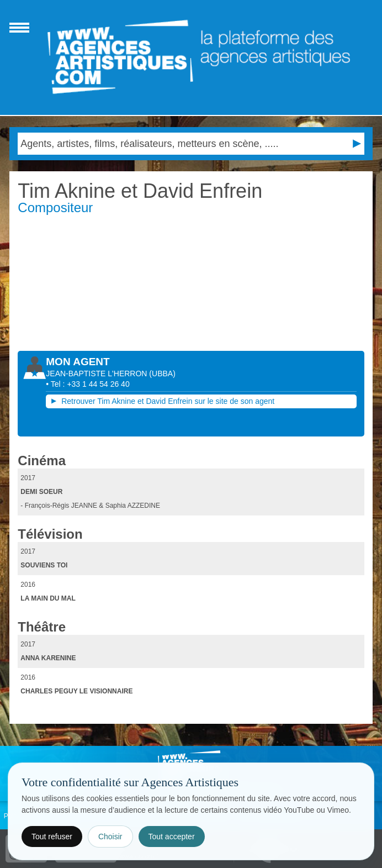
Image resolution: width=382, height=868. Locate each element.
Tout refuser (52, 837)
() (162, 373)
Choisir (110, 837)
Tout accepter (172, 837)
